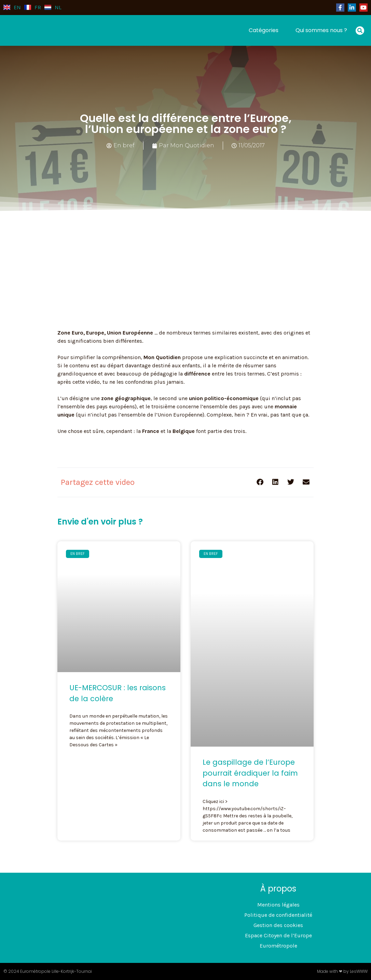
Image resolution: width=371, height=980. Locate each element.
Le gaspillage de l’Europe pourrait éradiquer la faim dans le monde (250, 773)
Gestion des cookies (278, 925)
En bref (124, 145)
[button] (360, 31)
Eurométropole (278, 946)
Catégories (264, 30)
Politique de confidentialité (278, 915)
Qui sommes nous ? (321, 30)
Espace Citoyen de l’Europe (278, 935)
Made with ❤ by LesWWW (342, 971)
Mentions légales (278, 905)
